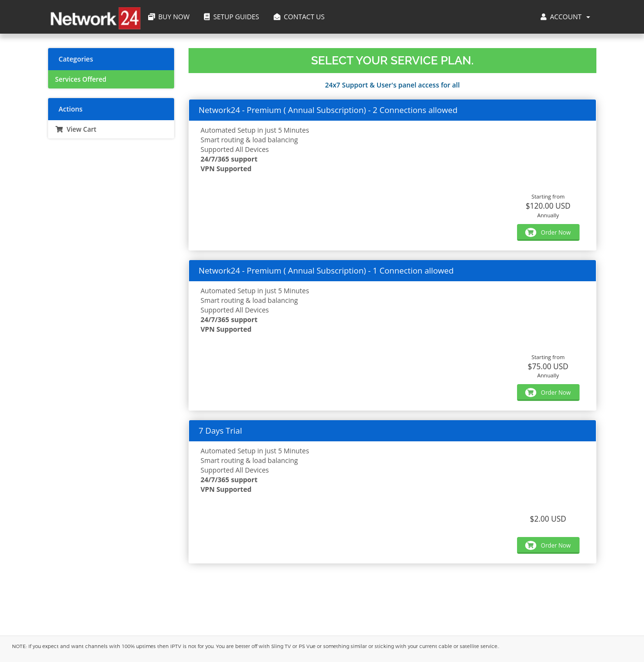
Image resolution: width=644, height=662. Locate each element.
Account (565, 17)
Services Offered (81, 79)
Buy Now (169, 17)
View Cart (76, 129)
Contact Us (299, 17)
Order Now (548, 232)
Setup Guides (232, 17)
